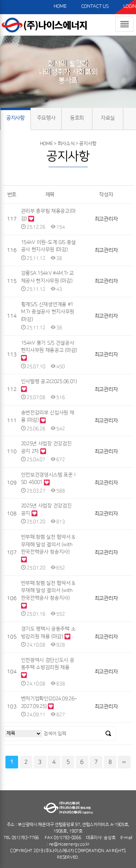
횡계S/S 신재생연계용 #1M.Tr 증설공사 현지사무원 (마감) (48, 312)
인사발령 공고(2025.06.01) (49, 381)
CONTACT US (95, 6)
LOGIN (130, 6)
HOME (60, 6)
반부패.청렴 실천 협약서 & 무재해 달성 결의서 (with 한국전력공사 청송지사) (48, 544)
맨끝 (124, 762)
